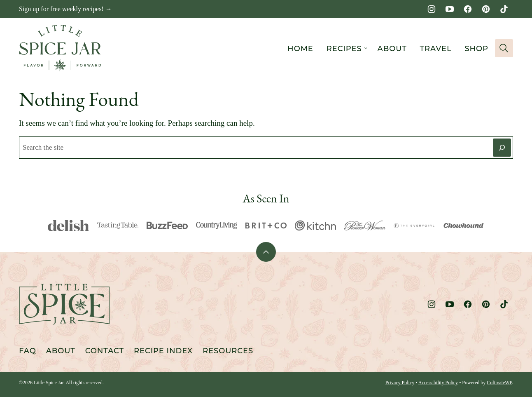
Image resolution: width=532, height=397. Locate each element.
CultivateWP (499, 383)
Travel (436, 49)
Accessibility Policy (438, 383)
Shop (476, 49)
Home (300, 49)
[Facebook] (468, 9)
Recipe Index (163, 351)
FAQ (28, 351)
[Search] (504, 48)
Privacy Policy (400, 383)
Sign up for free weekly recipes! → (65, 9)
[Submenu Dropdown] (366, 48)
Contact (105, 351)
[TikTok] (504, 9)
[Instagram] (432, 9)
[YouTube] (450, 9)
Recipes (344, 49)
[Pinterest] (486, 9)
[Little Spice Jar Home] (60, 48)
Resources (228, 351)
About (392, 49)
